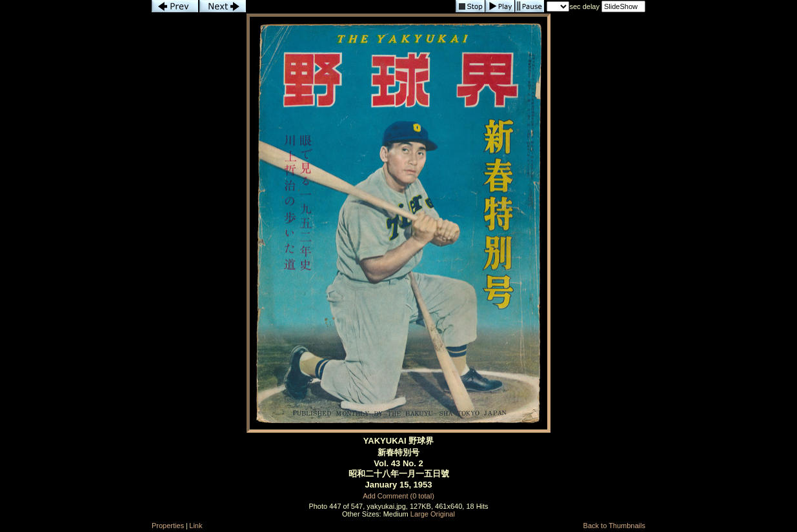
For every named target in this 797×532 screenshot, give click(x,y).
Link (196, 526)
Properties (168, 526)
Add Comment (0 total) (399, 496)
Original (443, 514)
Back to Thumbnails (614, 526)
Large (419, 514)
